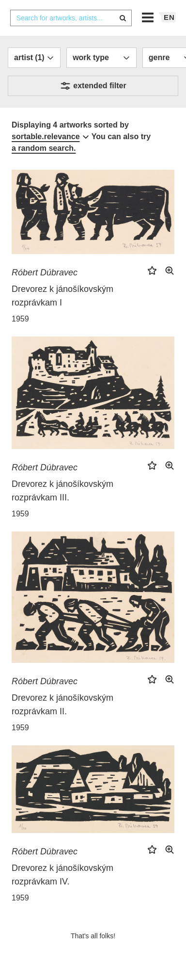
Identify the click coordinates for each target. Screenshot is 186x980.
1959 (20, 319)
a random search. (44, 148)
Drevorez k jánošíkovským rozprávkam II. (62, 705)
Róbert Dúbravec (45, 273)
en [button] (169, 17)
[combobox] (71, 18)
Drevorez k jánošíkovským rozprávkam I (62, 296)
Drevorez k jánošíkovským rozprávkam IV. (62, 875)
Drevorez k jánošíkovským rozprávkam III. (62, 491)
